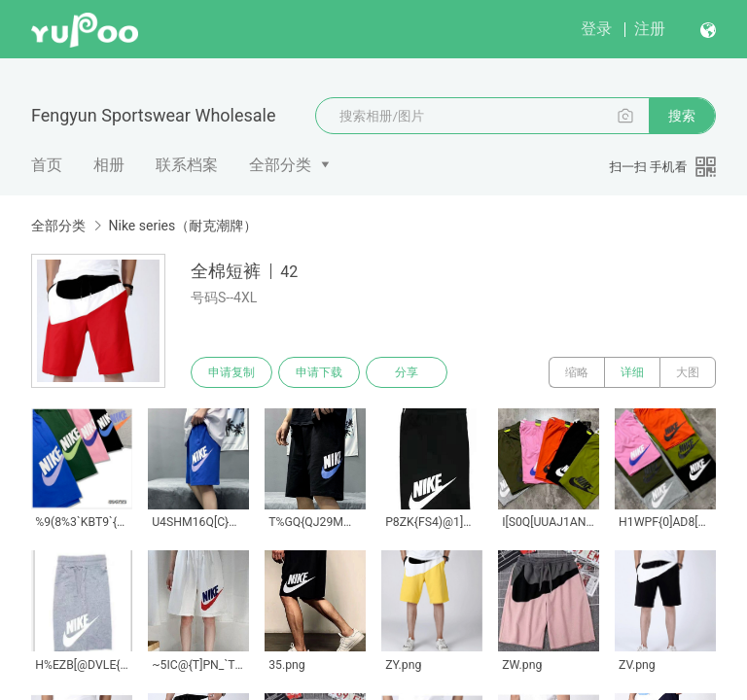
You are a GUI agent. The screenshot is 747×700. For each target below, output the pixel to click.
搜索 (682, 116)
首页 (47, 165)
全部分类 (280, 165)
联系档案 (187, 165)
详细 (632, 372)
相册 (109, 165)
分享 (407, 372)
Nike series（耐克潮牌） (182, 226)
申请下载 (319, 372)
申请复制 (231, 372)
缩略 (577, 372)
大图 (688, 372)
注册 (650, 29)
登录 (596, 29)
